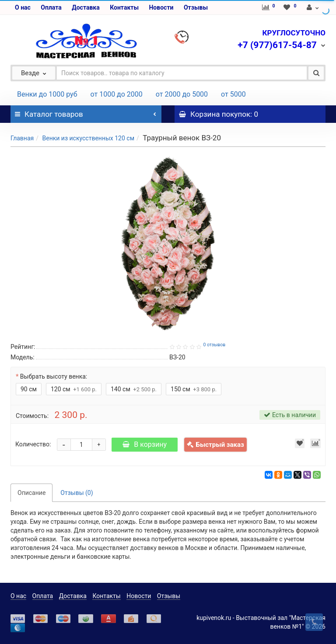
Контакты (124, 7)
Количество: (33, 444)
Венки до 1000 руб (47, 94)
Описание (31, 493)
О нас (23, 7)
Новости (161, 7)
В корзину (145, 444)
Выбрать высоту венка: (54, 376)
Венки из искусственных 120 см (88, 138)
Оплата (51, 7)
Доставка (86, 7)
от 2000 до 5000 (182, 94)
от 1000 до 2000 (117, 94)
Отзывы (196, 7)
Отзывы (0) (77, 493)
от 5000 (233, 94)
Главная (22, 138)
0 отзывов (214, 345)
